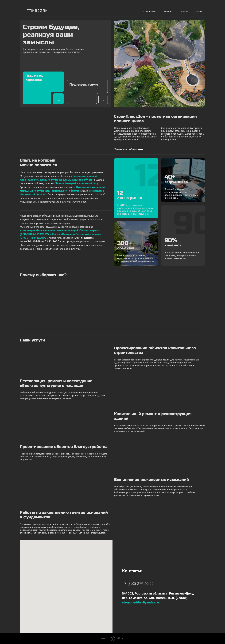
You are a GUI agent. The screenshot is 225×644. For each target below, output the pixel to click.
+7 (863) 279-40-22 (138, 583)
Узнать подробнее (126, 149)
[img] (23, 11)
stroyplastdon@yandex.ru (140, 602)
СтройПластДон (37, 11)
